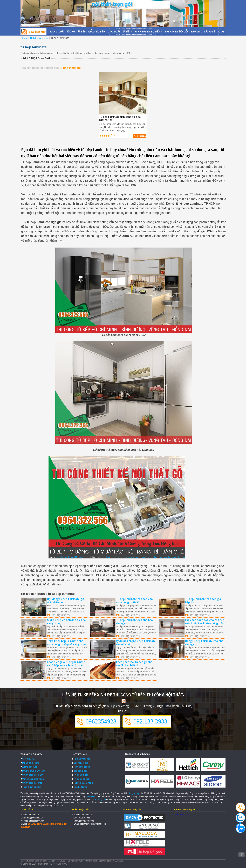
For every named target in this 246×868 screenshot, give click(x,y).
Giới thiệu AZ (28, 759)
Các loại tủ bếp (119, 31)
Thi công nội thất (81, 779)
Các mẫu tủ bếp (81, 763)
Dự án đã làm (214, 31)
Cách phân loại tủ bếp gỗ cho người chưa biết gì (134, 664)
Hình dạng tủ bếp (147, 31)
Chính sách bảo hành (33, 775)
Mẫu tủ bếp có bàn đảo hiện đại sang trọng (67, 622)
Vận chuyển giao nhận (33, 779)
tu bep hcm (91, 796)
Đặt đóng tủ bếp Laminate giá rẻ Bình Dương (66, 601)
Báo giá (196, 31)
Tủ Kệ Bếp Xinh (181, 815)
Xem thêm (139, 136)
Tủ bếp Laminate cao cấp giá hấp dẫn (203, 601)
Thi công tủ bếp (81, 775)
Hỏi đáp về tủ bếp (82, 759)
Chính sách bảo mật (32, 783)
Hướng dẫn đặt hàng (83, 783)
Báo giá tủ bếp (80, 771)
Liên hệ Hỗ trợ (80, 787)
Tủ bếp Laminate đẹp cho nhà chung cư (134, 622)
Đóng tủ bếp (76, 31)
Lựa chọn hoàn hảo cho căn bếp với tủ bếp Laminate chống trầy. (205, 622)
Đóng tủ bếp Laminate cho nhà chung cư (204, 643)
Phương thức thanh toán (34, 771)
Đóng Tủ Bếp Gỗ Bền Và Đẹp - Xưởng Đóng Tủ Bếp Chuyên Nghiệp (33, 31)
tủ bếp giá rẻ (100, 799)
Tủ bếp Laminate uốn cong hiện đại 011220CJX (120, 118)
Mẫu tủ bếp (97, 31)
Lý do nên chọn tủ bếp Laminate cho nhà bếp (136, 643)
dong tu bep (134, 793)
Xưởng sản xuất (29, 767)
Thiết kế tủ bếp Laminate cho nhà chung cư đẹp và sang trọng (67, 643)
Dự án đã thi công (31, 763)
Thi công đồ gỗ (176, 31)
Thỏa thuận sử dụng (32, 787)
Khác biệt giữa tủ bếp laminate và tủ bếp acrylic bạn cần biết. (66, 664)
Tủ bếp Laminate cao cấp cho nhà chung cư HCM (134, 601)
